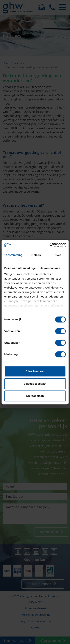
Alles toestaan (35, 371)
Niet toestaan (35, 396)
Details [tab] (36, 255)
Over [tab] (58, 255)
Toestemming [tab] (13, 255)
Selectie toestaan (35, 384)
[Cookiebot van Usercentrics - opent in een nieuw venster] (50, 245)
